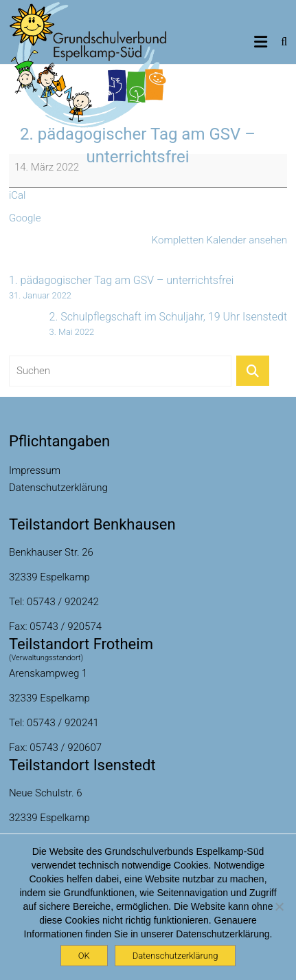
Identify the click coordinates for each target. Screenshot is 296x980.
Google (25, 218)
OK (84, 956)
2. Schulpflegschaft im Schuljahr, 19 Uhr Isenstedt (168, 324)
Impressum (35, 470)
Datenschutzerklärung (58, 488)
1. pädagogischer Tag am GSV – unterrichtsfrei (121, 288)
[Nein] (279, 906)
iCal (18, 195)
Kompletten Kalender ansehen (219, 240)
